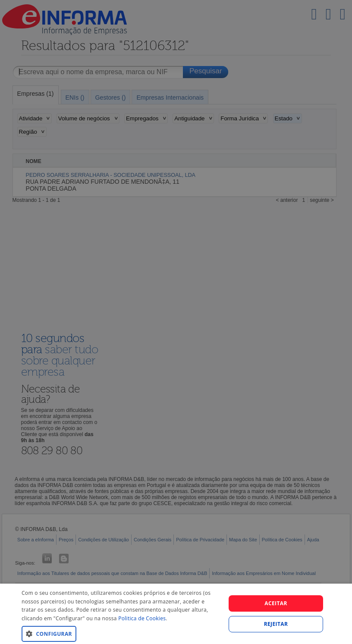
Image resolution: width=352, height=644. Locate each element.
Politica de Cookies (142, 618)
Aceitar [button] (276, 603)
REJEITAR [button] (276, 624)
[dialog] (176, 614)
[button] (121, 633)
